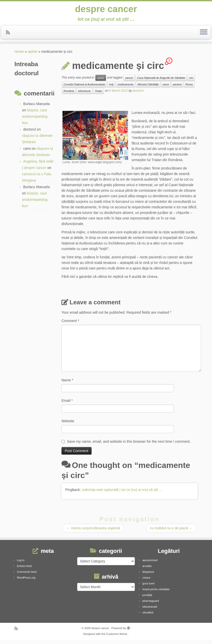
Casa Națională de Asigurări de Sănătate (161, 82)
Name (67, 384)
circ (191, 82)
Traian (99, 95)
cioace (146, 581)
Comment (70, 325)
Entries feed (24, 570)
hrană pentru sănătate (156, 593)
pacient (177, 88)
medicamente (126, 88)
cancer (129, 82)
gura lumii (149, 587)
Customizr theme (117, 638)
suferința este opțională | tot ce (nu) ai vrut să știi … (122, 493)
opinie (33, 55)
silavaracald (150, 610)
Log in (21, 564)
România (69, 95)
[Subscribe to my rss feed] (9, 35)
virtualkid (148, 616)
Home (19, 55)
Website (68, 425)
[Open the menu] (204, 35)
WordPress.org (26, 581)
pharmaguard (151, 605)
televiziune (84, 95)
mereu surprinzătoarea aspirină (93, 532)
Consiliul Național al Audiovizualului (84, 88)
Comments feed (27, 576)
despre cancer (106, 10)
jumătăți (147, 599)
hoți (111, 88)
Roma (189, 88)
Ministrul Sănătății (148, 88)
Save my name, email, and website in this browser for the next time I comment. (129, 445)
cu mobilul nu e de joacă (171, 532)
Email (67, 404)
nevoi (166, 88)
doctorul (138, 94)
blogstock (148, 576)
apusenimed (150, 564)
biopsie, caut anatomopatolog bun (35, 120)
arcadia (147, 570)
